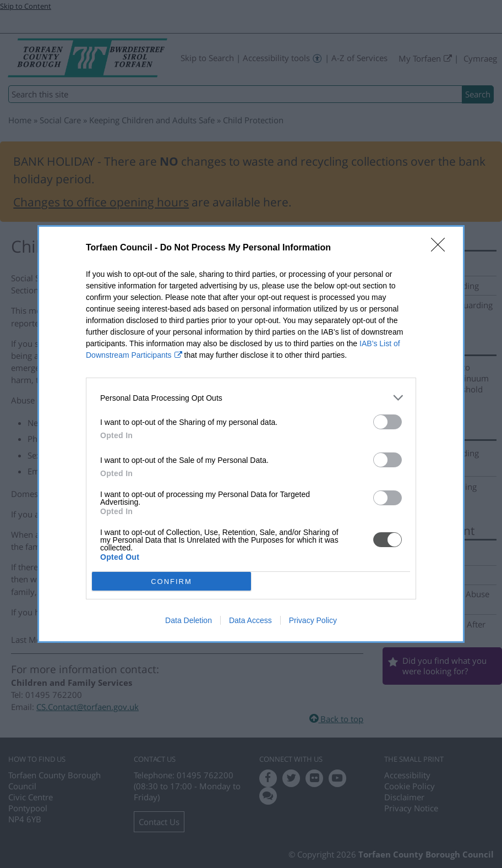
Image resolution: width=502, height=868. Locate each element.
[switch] (388, 422)
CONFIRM (171, 582)
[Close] (441, 248)
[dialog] (251, 434)
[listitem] (251, 398)
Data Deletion (189, 620)
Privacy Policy (313, 620)
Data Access (250, 620)
